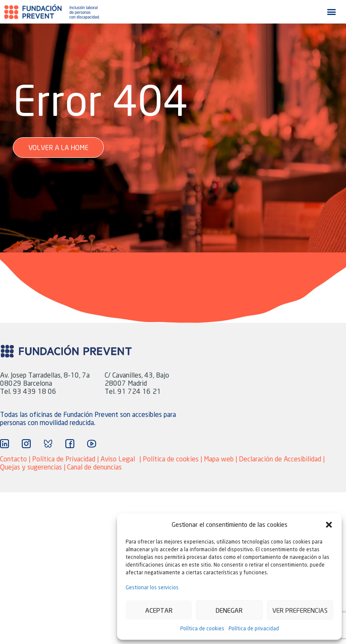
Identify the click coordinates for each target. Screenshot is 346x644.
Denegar (229, 610)
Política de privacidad (254, 628)
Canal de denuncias (94, 467)
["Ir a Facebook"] (70, 444)
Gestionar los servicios (152, 587)
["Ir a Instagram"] (26, 444)
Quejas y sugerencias (31, 467)
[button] (329, 525)
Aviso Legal (118, 459)
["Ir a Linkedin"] (4, 444)
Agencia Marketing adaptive (168, 467)
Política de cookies (202, 628)
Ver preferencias (300, 610)
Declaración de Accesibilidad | (282, 459)
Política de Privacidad (64, 459)
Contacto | (16, 459)
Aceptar (159, 610)
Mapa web (220, 459)
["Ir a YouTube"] (92, 444)
